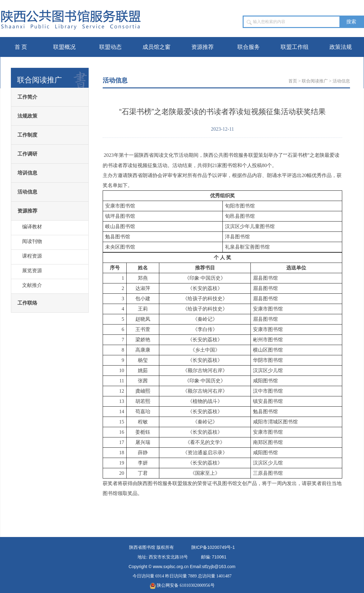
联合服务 (249, 47)
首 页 (21, 47)
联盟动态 (110, 47)
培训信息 (27, 173)
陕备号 (213, 547)
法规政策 (27, 116)
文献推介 (32, 285)
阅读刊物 (32, 241)
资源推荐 (203, 47)
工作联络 (27, 303)
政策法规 (341, 47)
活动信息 (27, 192)
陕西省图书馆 (142, 547)
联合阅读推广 (315, 81)
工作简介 (27, 97)
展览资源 (32, 271)
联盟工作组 (295, 47)
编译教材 (32, 227)
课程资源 (32, 256)
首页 (293, 81)
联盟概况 (64, 47)
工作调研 (27, 154)
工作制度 (27, 135)
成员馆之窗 (156, 47)
